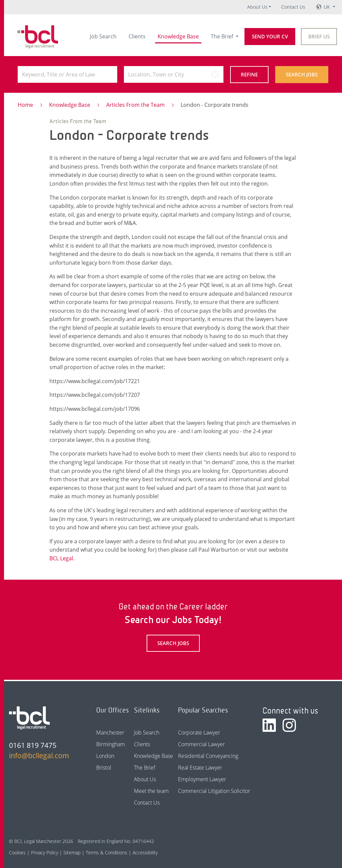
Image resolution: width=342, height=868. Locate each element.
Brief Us (319, 36)
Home (25, 105)
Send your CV (270, 36)
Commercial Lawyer (201, 744)
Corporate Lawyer (199, 733)
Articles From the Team (135, 105)
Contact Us (293, 7)
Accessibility (145, 852)
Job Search (103, 36)
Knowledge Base (178, 36)
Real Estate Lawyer (200, 768)
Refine (249, 74)
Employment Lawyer (202, 779)
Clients (137, 36)
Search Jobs (302, 74)
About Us (257, 7)
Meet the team (151, 791)
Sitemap (72, 852)
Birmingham (111, 744)
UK (327, 7)
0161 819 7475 (33, 745)
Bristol (104, 768)
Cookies (17, 852)
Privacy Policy (45, 852)
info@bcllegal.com (39, 756)
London (105, 756)
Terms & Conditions (107, 852)
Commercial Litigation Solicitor (214, 791)
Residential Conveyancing (208, 756)
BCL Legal (61, 558)
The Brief (223, 36)
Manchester (110, 733)
